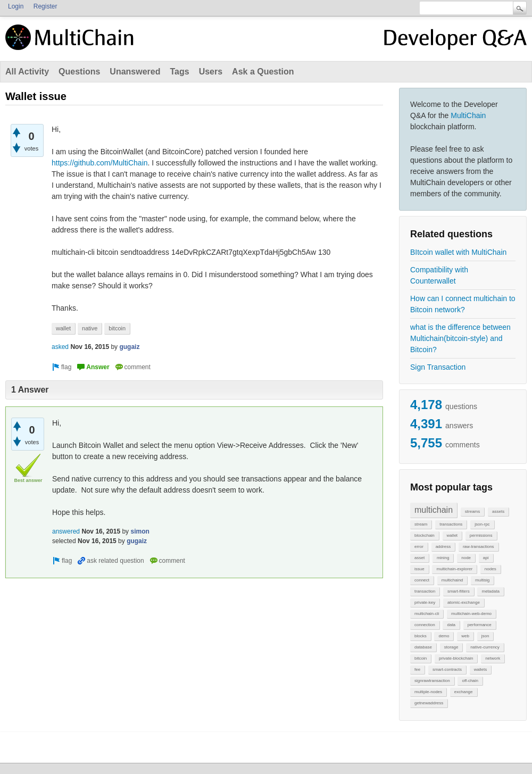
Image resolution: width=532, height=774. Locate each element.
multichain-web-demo (471, 614)
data (451, 625)
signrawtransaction (432, 681)
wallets (480, 669)
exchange (464, 692)
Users (211, 72)
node (466, 558)
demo (444, 636)
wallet (452, 535)
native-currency (485, 647)
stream (421, 524)
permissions (481, 535)
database (423, 647)
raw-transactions (479, 547)
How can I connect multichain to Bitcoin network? (463, 304)
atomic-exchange (464, 602)
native (90, 328)
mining (443, 558)
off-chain (470, 681)
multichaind (452, 580)
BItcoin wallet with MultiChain (458, 252)
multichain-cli (427, 614)
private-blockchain (456, 658)
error (419, 547)
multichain (434, 510)
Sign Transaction (438, 367)
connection (425, 625)
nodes (491, 569)
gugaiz (129, 347)
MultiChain (468, 115)
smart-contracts (447, 669)
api (486, 558)
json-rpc (482, 524)
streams (472, 511)
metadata (490, 591)
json (485, 636)
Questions (79, 72)
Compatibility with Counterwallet (439, 275)
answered (66, 531)
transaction (425, 591)
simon (140, 531)
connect (422, 580)
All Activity (27, 72)
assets (498, 511)
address (443, 547)
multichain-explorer (454, 569)
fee (417, 669)
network (493, 658)
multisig (482, 580)
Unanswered (135, 72)
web (465, 636)
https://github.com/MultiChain (100, 163)
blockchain (425, 535)
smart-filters (459, 591)
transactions (451, 524)
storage (451, 647)
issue (419, 569)
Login (16, 6)
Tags (179, 72)
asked (60, 347)
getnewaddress (429, 703)
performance (480, 625)
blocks (421, 636)
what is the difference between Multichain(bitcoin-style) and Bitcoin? (460, 338)
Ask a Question (263, 72)
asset (419, 558)
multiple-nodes (428, 692)
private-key (425, 602)
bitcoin (421, 658)
